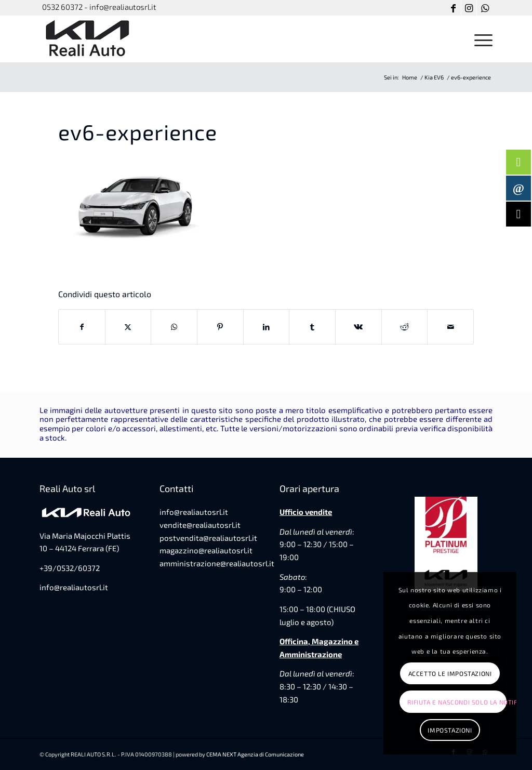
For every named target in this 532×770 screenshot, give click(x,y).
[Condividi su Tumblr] (312, 327)
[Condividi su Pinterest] (220, 327)
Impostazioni (450, 730)
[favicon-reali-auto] (89, 39)
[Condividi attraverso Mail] (450, 327)
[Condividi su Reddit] (405, 327)
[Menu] (480, 39)
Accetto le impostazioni (450, 673)
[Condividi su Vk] (358, 327)
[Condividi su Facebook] (82, 327)
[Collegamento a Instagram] (469, 8)
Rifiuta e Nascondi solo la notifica (457, 702)
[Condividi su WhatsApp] (174, 327)
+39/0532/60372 (70, 568)
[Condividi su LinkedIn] (267, 327)
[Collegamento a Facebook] (453, 8)
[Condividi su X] (128, 327)
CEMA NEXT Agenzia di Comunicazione (255, 754)
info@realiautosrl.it (74, 587)
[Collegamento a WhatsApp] (485, 8)
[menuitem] (480, 39)
